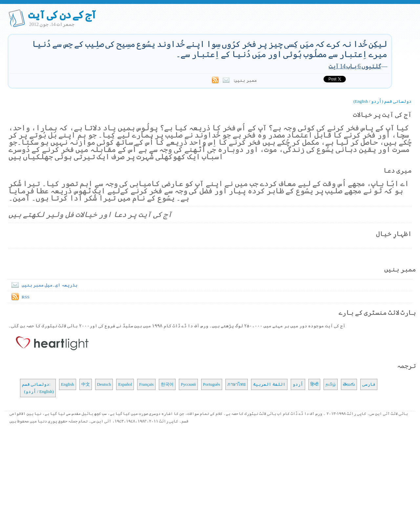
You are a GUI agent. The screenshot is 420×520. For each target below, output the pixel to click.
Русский (188, 384)
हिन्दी (314, 384)
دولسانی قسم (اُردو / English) (382, 101)
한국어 (167, 384)
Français (146, 384)
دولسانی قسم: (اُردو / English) (38, 388)
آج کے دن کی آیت (62, 15)
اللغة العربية (269, 384)
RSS (26, 297)
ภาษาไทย (237, 384)
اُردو (298, 384)
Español (125, 384)
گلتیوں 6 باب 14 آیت (355, 66)
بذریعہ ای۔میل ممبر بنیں (43, 285)
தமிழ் (331, 384)
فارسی (369, 384)
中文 (86, 384)
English (68, 384)
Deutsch (104, 384)
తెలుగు (349, 384)
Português (212, 384)
